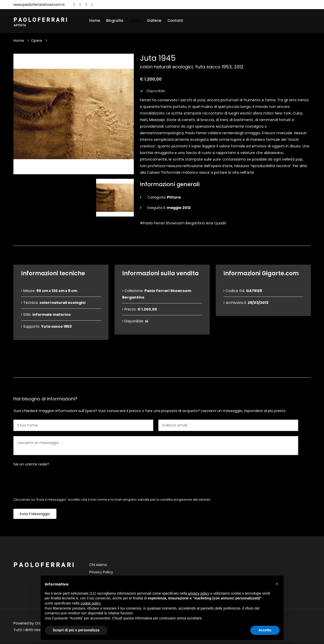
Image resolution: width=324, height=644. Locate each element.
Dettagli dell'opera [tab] (162, 238)
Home (95, 21)
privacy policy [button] (199, 593)
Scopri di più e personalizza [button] (76, 630)
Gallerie (154, 21)
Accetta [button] (265, 630)
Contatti (175, 21)
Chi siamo (98, 565)
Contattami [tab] (162, 370)
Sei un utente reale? (31, 465)
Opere (135, 21)
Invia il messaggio (35, 515)
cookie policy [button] (91, 603)
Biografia (115, 21)
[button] (277, 584)
